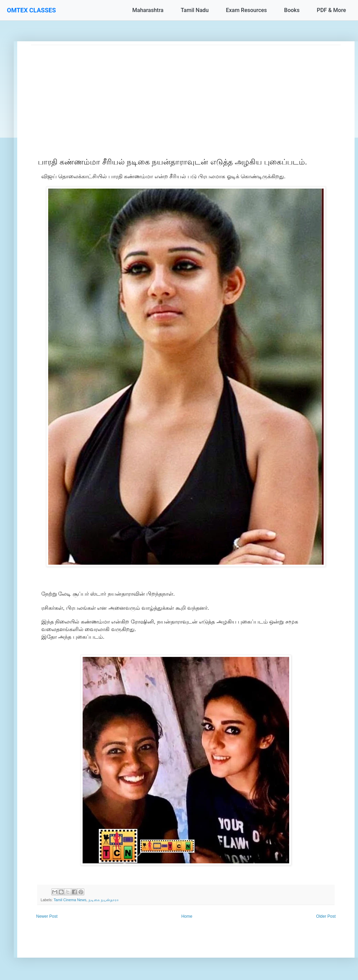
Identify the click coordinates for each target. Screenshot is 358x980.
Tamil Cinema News (70, 900)
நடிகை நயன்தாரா (104, 900)
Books (292, 10)
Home (187, 916)
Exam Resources (246, 10)
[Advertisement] (186, 93)
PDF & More (331, 10)
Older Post (326, 916)
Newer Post (47, 916)
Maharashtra (148, 10)
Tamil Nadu (195, 10)
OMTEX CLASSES (31, 10)
